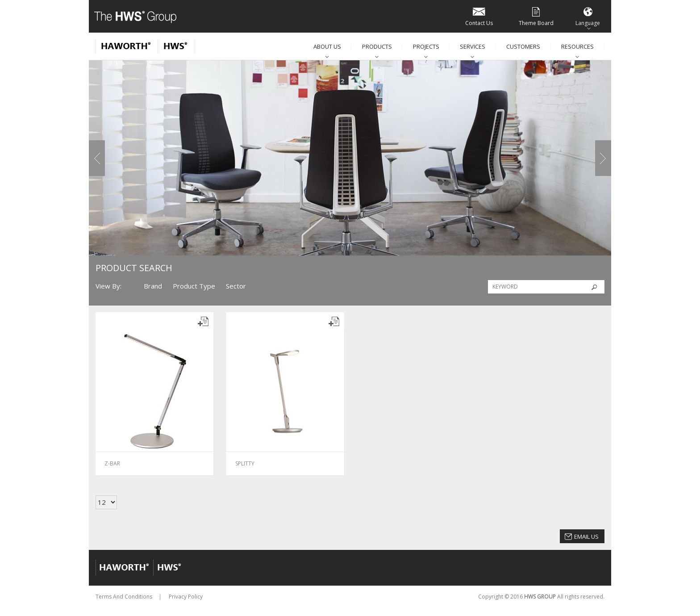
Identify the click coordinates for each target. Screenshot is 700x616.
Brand (153, 286)
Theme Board (536, 16)
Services (473, 46)
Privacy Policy (186, 597)
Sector (236, 286)
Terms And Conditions (124, 597)
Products (377, 46)
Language (588, 16)
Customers (523, 46)
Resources (577, 46)
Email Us (586, 536)
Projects (426, 46)
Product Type (194, 286)
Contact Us (479, 16)
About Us (327, 46)
